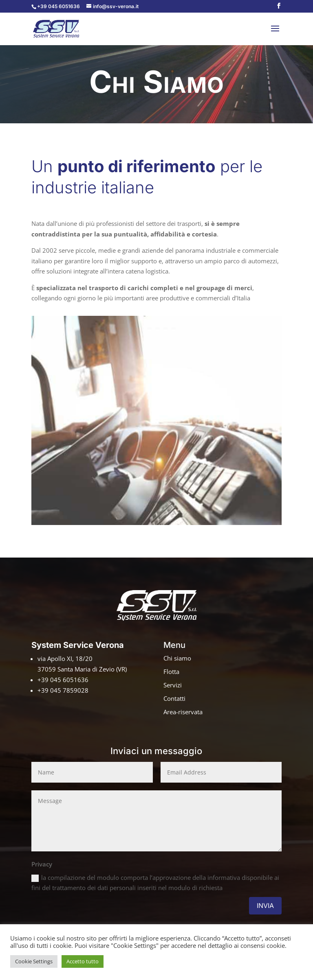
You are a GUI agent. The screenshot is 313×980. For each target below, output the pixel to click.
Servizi (173, 685)
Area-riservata (183, 712)
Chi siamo (177, 658)
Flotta (171, 672)
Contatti (174, 698)
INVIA (265, 906)
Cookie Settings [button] (34, 961)
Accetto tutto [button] (83, 961)
